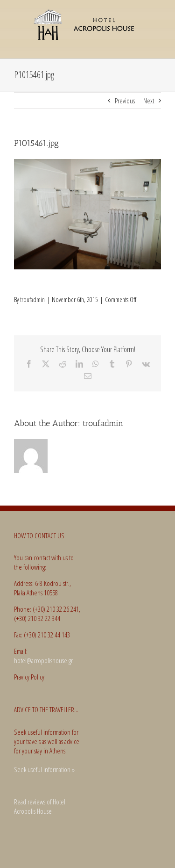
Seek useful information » (44, 769)
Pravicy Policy (29, 677)
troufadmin (32, 300)
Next (149, 101)
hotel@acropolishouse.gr (43, 660)
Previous (125, 101)
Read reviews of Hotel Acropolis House (40, 807)
